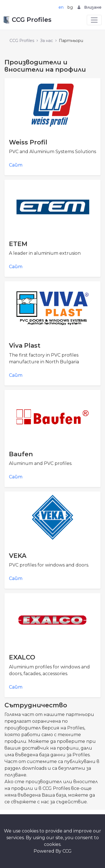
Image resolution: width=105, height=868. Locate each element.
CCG (67, 851)
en (61, 7)
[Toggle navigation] (94, 20)
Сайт (16, 165)
